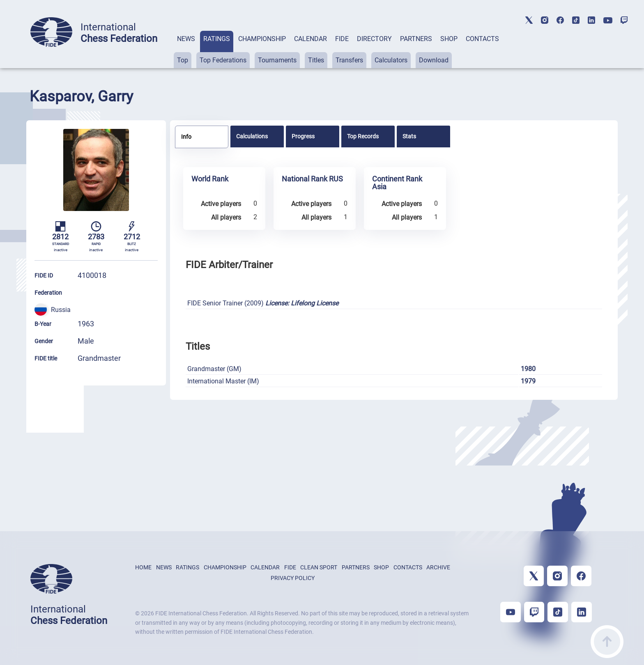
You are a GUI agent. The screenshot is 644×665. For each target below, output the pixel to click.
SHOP (449, 39)
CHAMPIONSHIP (262, 39)
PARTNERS (416, 39)
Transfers (349, 60)
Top (183, 60)
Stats (409, 136)
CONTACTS (482, 39)
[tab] (186, 49)
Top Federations (223, 60)
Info (186, 137)
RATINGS (217, 39)
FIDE (342, 39)
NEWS (186, 39)
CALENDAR (310, 39)
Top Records (363, 136)
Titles (316, 60)
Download (434, 60)
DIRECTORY (374, 39)
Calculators (391, 60)
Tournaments (277, 60)
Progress (303, 136)
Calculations (252, 136)
